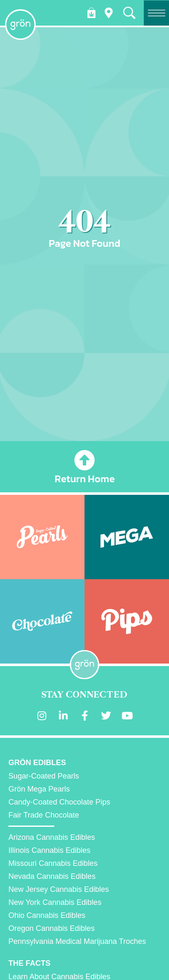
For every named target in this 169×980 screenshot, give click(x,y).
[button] (129, 13)
